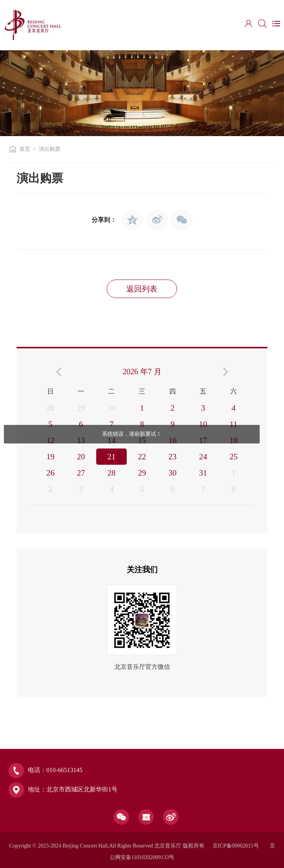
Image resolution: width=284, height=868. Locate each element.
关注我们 (142, 570)
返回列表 (142, 289)
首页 (25, 149)
